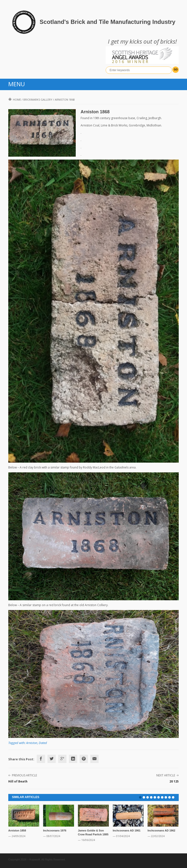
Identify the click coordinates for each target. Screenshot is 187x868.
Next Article (166, 775)
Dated (43, 743)
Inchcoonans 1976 (55, 830)
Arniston (32, 743)
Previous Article (24, 775)
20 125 (174, 781)
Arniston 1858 (17, 830)
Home (15, 100)
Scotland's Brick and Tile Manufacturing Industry (108, 22)
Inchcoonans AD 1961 (127, 830)
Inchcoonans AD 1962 (161, 830)
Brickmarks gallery (38, 100)
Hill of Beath (18, 781)
